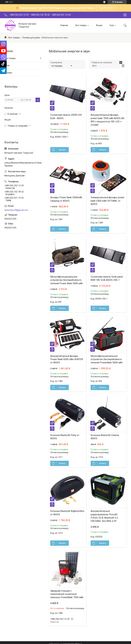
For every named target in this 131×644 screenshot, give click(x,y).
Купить (62, 150)
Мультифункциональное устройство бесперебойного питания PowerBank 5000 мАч (107, 359)
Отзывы (8, 73)
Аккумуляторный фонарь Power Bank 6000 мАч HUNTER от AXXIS (67, 359)
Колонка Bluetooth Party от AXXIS (65, 437)
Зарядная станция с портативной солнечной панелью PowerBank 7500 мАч (67, 594)
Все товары (81, 25)
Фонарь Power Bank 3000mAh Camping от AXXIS (66, 199)
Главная (64, 25)
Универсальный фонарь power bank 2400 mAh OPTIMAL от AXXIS (107, 201)
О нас (7, 65)
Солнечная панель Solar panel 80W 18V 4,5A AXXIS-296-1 (107, 278)
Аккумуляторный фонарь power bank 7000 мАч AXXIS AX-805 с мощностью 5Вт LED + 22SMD (108, 120)
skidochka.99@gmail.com (16, 210)
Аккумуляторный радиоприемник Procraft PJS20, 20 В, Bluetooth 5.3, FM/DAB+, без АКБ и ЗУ (104, 516)
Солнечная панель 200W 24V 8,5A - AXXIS (66, 117)
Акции (99, 25)
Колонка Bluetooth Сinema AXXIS (105, 437)
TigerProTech (106, 8)
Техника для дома (31, 38)
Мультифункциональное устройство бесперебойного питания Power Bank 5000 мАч (67, 280)
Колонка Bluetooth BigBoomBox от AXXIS (67, 513)
